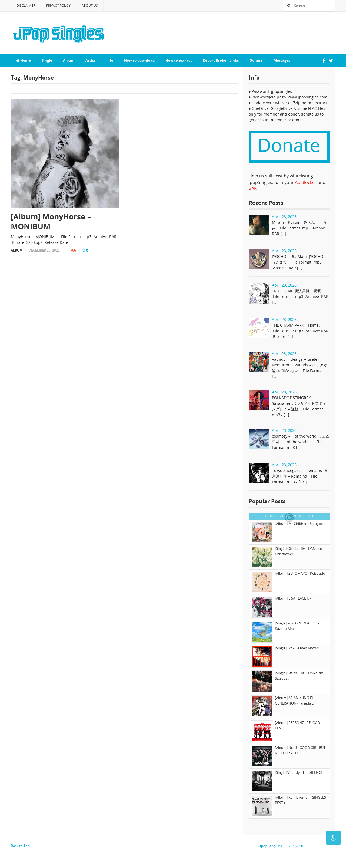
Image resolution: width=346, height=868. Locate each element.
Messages (282, 60)
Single (47, 60)
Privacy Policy (58, 6)
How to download (139, 60)
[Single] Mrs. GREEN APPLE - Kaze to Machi (297, 626)
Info (110, 60)
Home (24, 60)
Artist (90, 60)
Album (69, 60)
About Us (90, 6)
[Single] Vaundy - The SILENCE (299, 772)
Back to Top (20, 846)
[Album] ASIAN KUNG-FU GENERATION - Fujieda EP (295, 701)
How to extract (179, 60)
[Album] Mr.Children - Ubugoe (299, 524)
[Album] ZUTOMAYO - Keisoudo (300, 573)
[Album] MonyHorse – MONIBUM (51, 221)
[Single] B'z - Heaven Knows (297, 648)
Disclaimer (26, 6)
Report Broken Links (221, 60)
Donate (256, 60)
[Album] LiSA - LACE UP (293, 598)
